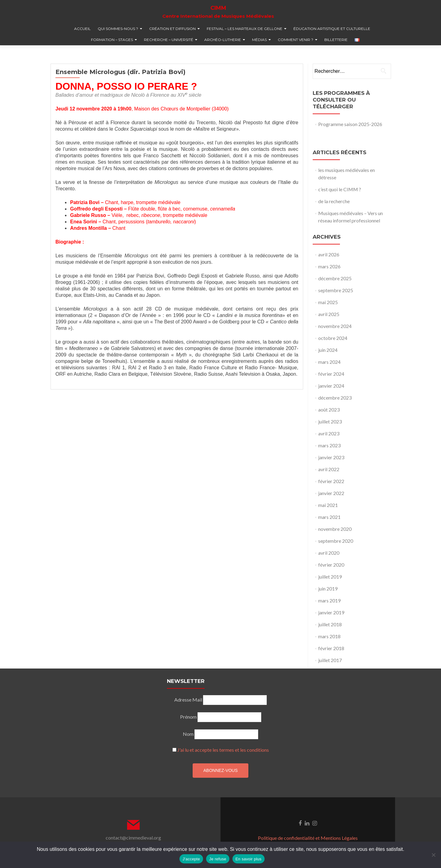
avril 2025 (329, 314)
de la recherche (334, 201)
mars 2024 (329, 362)
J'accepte (191, 859)
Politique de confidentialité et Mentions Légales (308, 838)
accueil (82, 29)
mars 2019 (329, 600)
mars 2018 (329, 636)
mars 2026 (329, 266)
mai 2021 (328, 505)
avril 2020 (329, 553)
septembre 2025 (336, 290)
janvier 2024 (331, 386)
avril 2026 (329, 254)
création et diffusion (172, 29)
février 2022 (331, 481)
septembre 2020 (336, 541)
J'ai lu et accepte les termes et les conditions (223, 750)
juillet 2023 (330, 421)
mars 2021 (329, 517)
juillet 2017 (330, 660)
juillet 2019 (330, 577)
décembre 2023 (335, 398)
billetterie (336, 40)
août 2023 (329, 410)
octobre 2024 (333, 338)
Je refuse (218, 859)
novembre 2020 (335, 529)
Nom (188, 734)
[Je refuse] (433, 855)
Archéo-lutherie (223, 40)
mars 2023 (329, 445)
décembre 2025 (335, 278)
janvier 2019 (331, 612)
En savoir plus (249, 859)
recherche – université (169, 40)
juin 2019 (328, 589)
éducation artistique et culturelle (332, 29)
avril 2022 (329, 469)
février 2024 (331, 374)
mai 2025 (328, 302)
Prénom (188, 717)
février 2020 (331, 565)
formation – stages (112, 40)
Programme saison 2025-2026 (350, 124)
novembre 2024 (335, 326)
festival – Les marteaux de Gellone (245, 29)
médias (259, 40)
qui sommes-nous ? (118, 29)
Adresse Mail (188, 700)
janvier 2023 (331, 457)
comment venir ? (296, 40)
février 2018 (331, 648)
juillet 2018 (330, 624)
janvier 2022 (331, 493)
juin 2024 (328, 350)
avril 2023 (329, 433)
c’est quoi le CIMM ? (340, 189)
